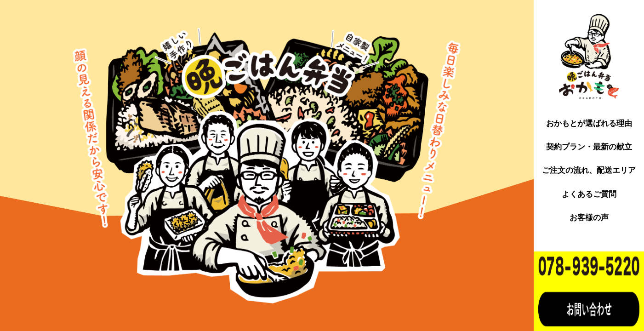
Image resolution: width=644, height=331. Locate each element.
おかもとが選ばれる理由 (589, 123)
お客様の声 (589, 218)
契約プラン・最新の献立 (589, 147)
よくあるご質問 (589, 194)
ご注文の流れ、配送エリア (589, 170)
